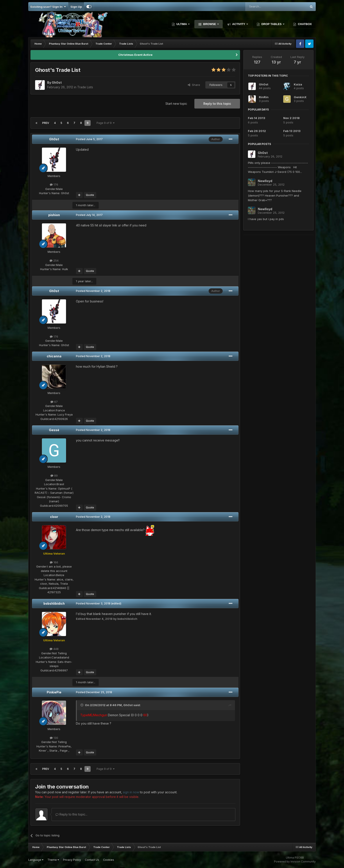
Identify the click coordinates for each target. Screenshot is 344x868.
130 (54, 738)
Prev (46, 123)
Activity (239, 24)
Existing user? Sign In (48, 7)
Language (36, 860)
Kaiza (298, 84)
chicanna (54, 356)
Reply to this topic (217, 104)
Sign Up (76, 7)
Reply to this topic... (71, 814)
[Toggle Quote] (82, 705)
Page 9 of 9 (106, 123)
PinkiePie (54, 692)
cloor (54, 517)
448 (54, 649)
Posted (89, 139)
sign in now (131, 792)
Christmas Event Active (135, 55)
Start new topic (176, 104)
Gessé (54, 430)
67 (54, 402)
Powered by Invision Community (295, 862)
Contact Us (92, 860)
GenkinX (300, 97)
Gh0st (54, 139)
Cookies (109, 860)
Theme (53, 860)
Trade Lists (85, 87)
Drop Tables (271, 24)
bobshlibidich (54, 603)
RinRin (264, 97)
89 (54, 476)
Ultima (182, 24)
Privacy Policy (72, 860)
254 (54, 260)
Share (194, 85)
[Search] (265, 7)
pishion (54, 215)
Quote (90, 195)
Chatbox (304, 24)
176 (54, 184)
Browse (210, 24)
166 (54, 562)
